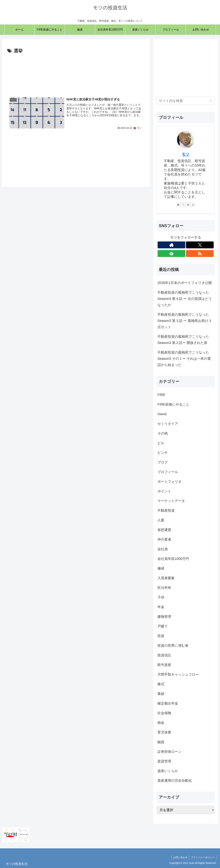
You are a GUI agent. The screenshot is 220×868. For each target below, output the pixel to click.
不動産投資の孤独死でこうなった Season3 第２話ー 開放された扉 (183, 340)
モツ (186, 154)
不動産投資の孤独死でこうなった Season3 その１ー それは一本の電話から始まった (184, 359)
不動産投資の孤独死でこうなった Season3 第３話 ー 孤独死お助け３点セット (185, 321)
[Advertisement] (76, 73)
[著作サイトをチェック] (178, 205)
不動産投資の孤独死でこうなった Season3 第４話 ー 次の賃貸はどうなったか (185, 299)
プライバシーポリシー (203, 857)
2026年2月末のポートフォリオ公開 (185, 283)
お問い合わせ (180, 857)
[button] (211, 101)
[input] (186, 101)
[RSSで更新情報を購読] (193, 205)
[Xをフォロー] (183, 205)
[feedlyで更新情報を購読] (188, 205)
